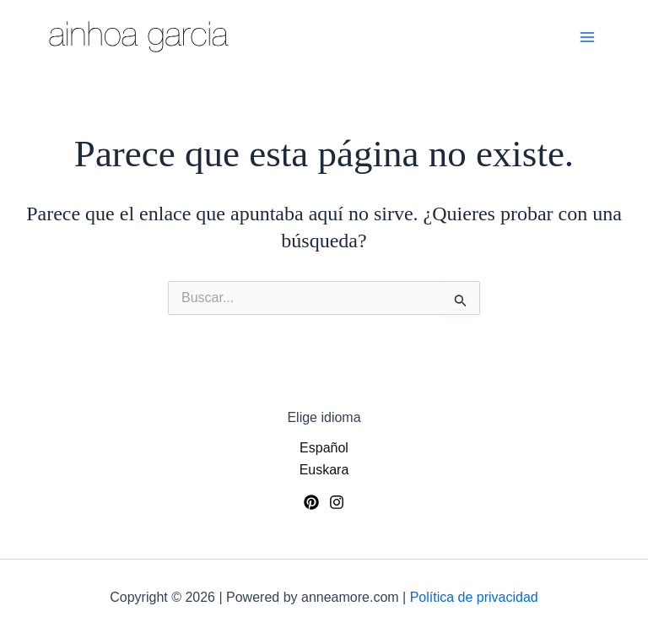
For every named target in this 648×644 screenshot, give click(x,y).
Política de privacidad (474, 597)
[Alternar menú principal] (587, 37)
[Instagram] (337, 502)
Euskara (324, 470)
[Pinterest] (311, 502)
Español (324, 448)
